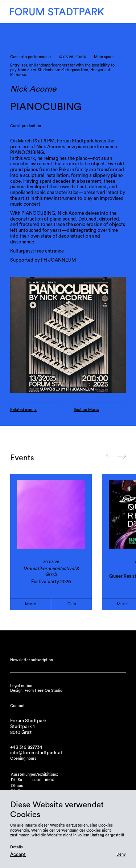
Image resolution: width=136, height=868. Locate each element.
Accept (18, 855)
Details (17, 847)
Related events (23, 410)
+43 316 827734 (26, 747)
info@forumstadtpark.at (36, 753)
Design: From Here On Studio (36, 691)
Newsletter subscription (32, 660)
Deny (121, 854)
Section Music (86, 410)
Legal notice (21, 686)
